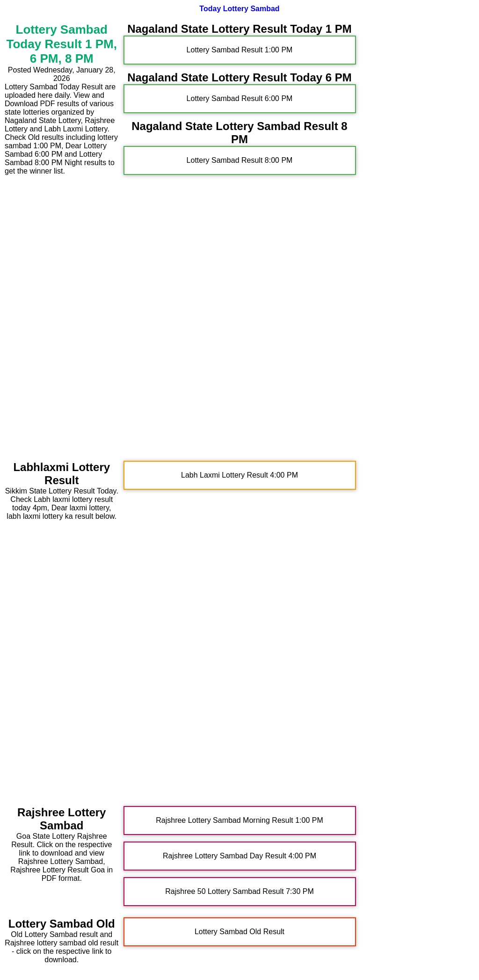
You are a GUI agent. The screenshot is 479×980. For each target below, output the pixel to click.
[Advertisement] (62, 316)
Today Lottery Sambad (239, 9)
